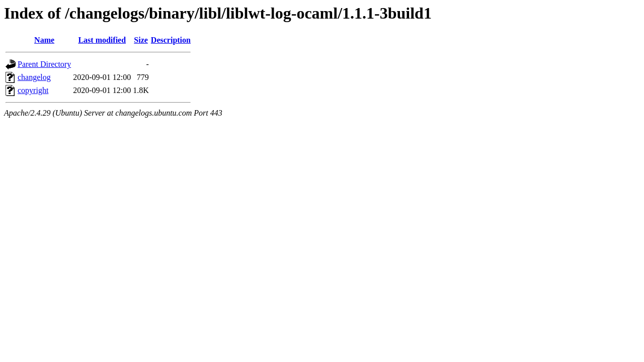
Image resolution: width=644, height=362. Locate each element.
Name (44, 40)
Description (171, 40)
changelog (34, 77)
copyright (33, 90)
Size (141, 40)
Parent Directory (44, 64)
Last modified (102, 40)
